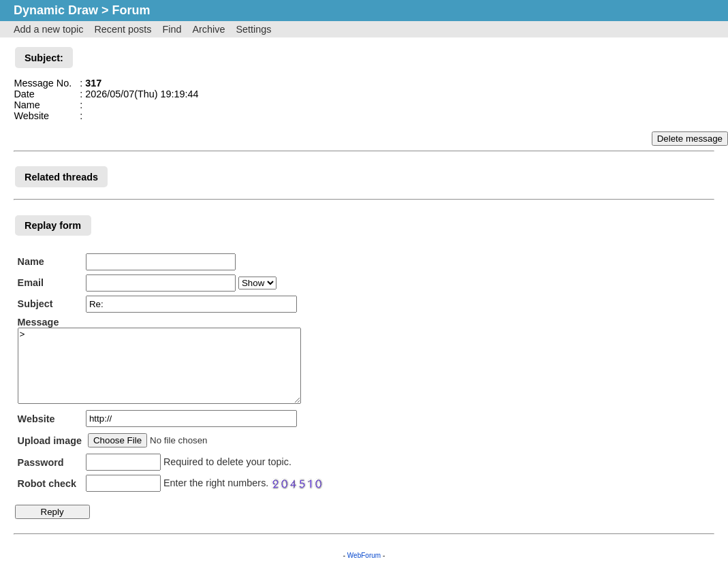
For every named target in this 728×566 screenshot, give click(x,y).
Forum (131, 10)
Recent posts (123, 29)
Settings (253, 29)
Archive (208, 29)
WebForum (364, 555)
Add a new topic (48, 29)
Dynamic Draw (56, 10)
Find (172, 29)
